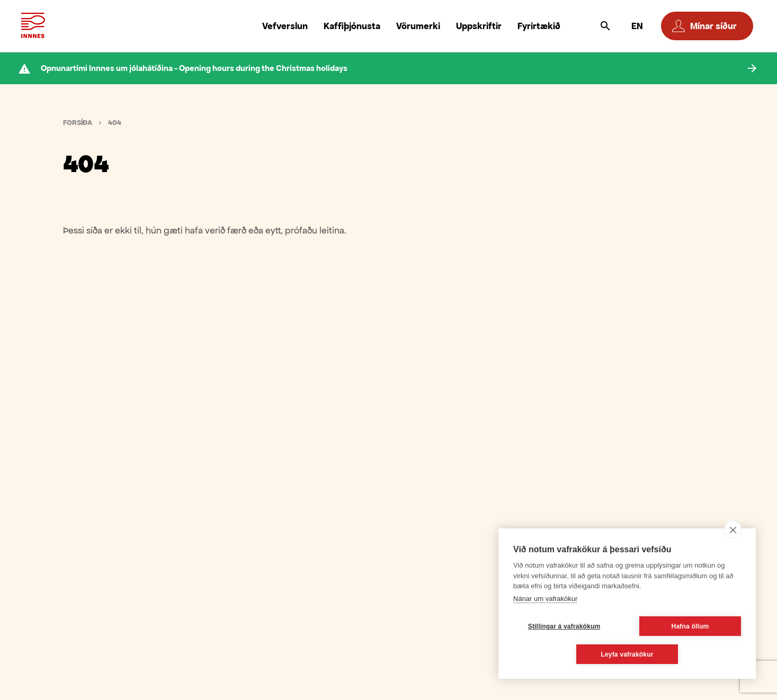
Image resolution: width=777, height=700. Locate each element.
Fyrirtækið (539, 26)
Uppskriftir (479, 26)
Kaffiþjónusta (352, 26)
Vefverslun (285, 26)
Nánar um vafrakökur (545, 599)
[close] (733, 530)
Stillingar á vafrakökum (564, 626)
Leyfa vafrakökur (627, 654)
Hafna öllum (690, 626)
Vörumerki (418, 26)
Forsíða (78, 123)
